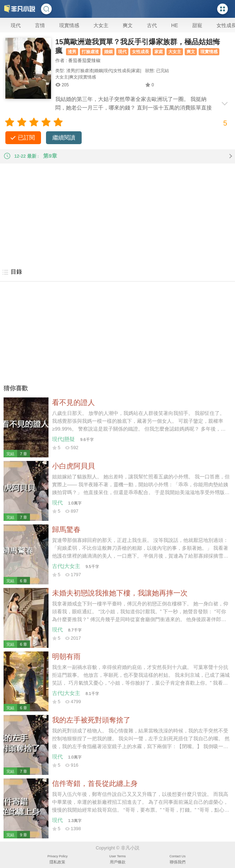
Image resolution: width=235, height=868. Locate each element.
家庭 (159, 52)
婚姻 (108, 52)
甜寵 (197, 25)
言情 (40, 25)
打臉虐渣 (90, 52)
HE (175, 25)
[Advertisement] (117, 213)
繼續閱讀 (64, 138)
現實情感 (69, 25)
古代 (152, 25)
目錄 (12, 272)
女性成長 (141, 52)
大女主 (101, 25)
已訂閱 (26, 138)
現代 (16, 25)
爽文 (128, 25)
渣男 (72, 52)
